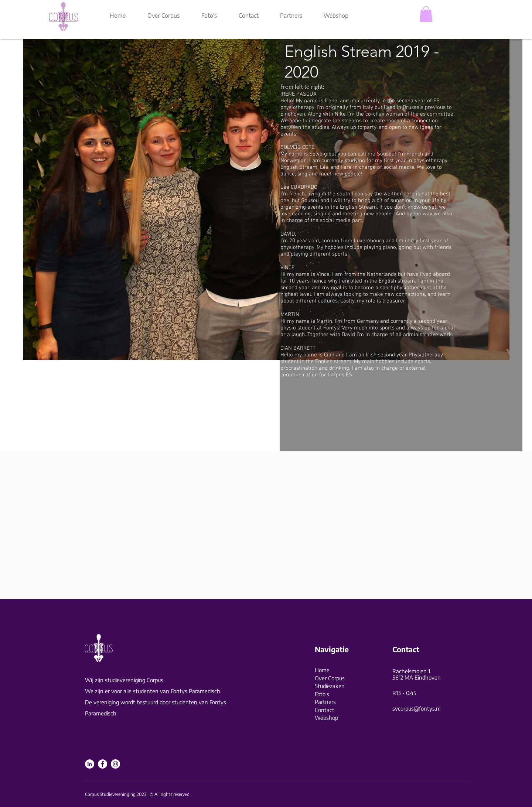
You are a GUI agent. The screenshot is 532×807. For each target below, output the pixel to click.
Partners (325, 702)
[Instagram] (115, 764)
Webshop (326, 718)
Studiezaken (330, 686)
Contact (325, 710)
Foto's (322, 694)
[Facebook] (103, 764)
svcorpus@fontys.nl (416, 708)
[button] (426, 14)
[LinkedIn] (90, 764)
